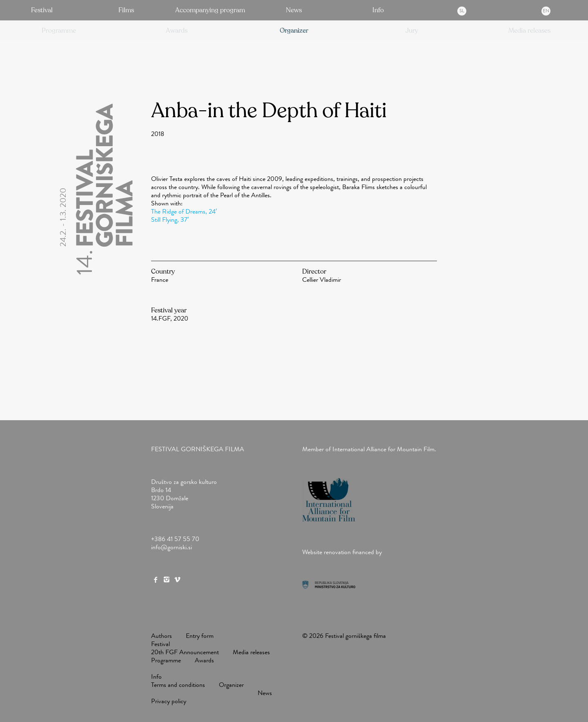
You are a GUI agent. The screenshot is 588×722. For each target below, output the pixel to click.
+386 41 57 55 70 (175, 539)
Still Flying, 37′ (170, 219)
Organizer (231, 685)
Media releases (251, 652)
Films (126, 10)
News (294, 10)
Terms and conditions (178, 685)
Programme (166, 660)
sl (462, 11)
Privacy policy (169, 701)
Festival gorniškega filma (198, 449)
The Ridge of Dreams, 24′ (184, 211)
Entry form (200, 636)
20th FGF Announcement (185, 652)
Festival (42, 10)
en (546, 11)
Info (378, 10)
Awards (204, 660)
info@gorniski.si (171, 547)
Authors (161, 636)
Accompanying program (210, 10)
